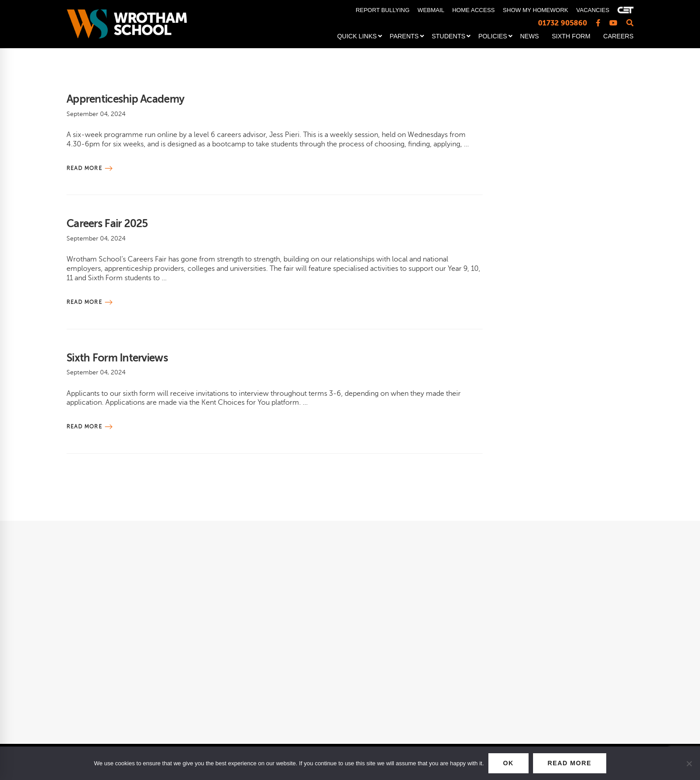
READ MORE (570, 763)
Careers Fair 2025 (107, 224)
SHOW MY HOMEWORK (535, 10)
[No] (689, 763)
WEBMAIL (431, 10)
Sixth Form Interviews (117, 358)
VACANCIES (593, 10)
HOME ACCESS (473, 10)
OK (508, 763)
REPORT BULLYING (383, 10)
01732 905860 (562, 23)
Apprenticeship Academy (125, 99)
